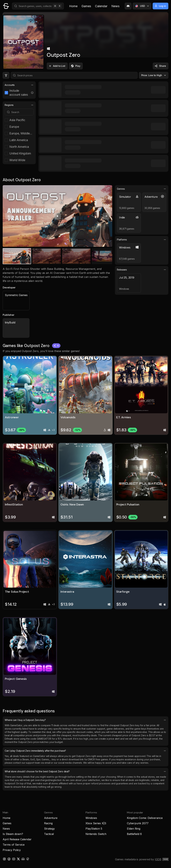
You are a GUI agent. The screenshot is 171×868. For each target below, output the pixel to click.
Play (75, 66)
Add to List (57, 66)
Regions (19, 105)
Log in (160, 6)
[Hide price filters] (6, 75)
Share (160, 66)
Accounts (19, 85)
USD (142, 6)
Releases (142, 270)
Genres (142, 189)
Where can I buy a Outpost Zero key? (85, 720)
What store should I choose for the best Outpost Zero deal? (85, 771)
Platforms (142, 240)
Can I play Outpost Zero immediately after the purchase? (85, 751)
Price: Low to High (154, 75)
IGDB (158, 859)
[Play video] (57, 216)
